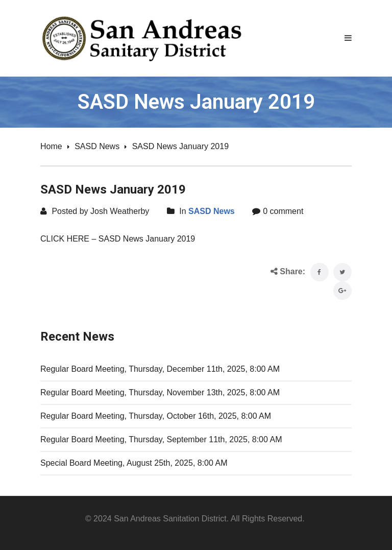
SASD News (97, 146)
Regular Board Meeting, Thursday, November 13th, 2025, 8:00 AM (160, 392)
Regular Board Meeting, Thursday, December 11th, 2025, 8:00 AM (160, 369)
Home (51, 146)
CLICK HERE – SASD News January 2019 (118, 239)
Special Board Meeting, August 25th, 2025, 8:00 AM (134, 463)
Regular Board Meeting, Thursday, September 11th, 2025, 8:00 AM (161, 439)
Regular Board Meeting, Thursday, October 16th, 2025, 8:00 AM (156, 416)
